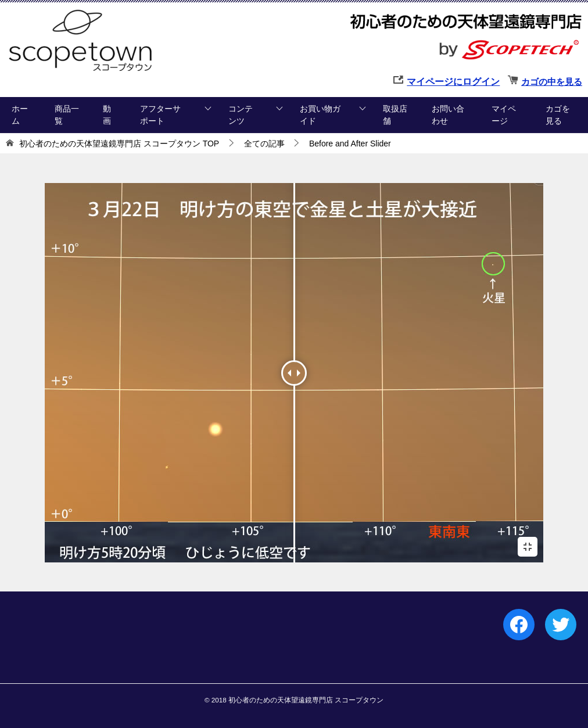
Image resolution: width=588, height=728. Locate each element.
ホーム (20, 115)
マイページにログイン (453, 82)
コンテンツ (241, 115)
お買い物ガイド (320, 115)
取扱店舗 (395, 115)
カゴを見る (558, 115)
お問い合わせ (448, 115)
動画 (107, 115)
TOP (119, 144)
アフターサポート (160, 115)
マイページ (504, 115)
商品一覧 (67, 115)
